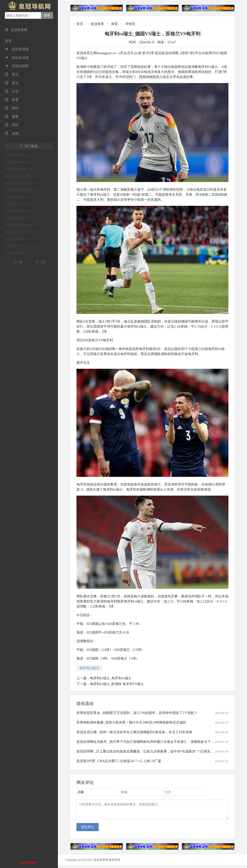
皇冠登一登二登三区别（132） (24, 246)
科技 (12, 125)
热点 (12, 74)
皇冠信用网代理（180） (20, 162)
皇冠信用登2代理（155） (21, 183)
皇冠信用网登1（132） (19, 253)
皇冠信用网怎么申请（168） (23, 176)
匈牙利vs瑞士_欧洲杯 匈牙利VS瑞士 (117, 684)
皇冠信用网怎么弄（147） (21, 197)
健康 (12, 117)
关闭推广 (31, 863)
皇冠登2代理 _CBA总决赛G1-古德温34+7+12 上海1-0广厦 (119, 761)
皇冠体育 (97, 24)
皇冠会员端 (17, 58)
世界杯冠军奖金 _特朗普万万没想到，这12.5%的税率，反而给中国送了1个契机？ (137, 713)
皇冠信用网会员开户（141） (23, 218)
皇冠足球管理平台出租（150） (24, 190)
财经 (12, 108)
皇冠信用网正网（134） (20, 239)
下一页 (40, 262)
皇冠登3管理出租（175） (21, 169)
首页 (8, 41)
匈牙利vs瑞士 (89, 668)
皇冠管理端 (17, 49)
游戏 (12, 133)
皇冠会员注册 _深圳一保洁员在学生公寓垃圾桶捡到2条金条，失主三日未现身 (134, 732)
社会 (12, 91)
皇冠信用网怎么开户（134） (23, 232)
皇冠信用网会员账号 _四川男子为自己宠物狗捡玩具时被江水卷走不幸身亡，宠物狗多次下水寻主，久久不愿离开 (161, 742)
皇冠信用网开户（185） (20, 155)
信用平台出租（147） (19, 204)
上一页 (18, 262)
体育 (12, 100)
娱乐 (12, 83)
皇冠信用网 (17, 66)
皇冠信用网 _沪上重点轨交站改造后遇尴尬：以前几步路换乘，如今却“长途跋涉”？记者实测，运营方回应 (155, 751)
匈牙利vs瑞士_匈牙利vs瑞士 (111, 678)
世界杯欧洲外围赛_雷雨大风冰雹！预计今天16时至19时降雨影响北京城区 (131, 722)
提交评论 (88, 830)
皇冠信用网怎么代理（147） (23, 211)
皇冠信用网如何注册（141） (23, 225)
